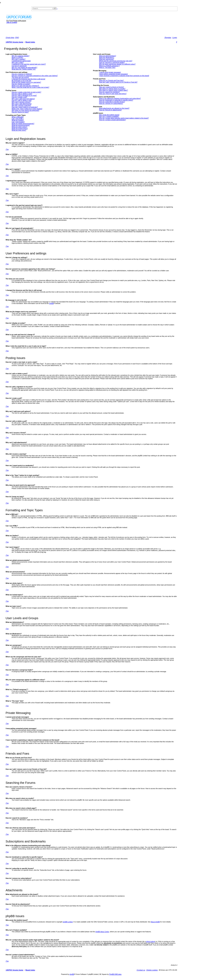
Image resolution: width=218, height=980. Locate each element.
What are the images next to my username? (26, 82)
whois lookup (150, 942)
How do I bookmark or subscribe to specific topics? (116, 100)
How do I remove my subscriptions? (111, 103)
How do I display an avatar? (21, 84)
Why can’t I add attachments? (22, 104)
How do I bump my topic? (20, 112)
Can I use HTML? (18, 119)
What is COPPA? (17, 58)
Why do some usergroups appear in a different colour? (117, 64)
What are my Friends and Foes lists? (111, 80)
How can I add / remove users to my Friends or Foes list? (118, 82)
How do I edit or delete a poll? (22, 100)
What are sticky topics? (19, 127)
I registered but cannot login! (21, 61)
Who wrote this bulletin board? (109, 115)
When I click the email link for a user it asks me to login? (30, 87)
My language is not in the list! (21, 81)
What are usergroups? (107, 59)
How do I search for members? (109, 92)
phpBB (51, 303)
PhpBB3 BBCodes (115, 974)
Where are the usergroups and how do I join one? (116, 61)
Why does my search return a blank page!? (113, 90)
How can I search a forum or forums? (111, 87)
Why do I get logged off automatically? (24, 67)
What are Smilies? (18, 120)
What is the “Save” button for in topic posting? (27, 109)
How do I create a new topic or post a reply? (26, 92)
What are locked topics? (20, 129)
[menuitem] (17, 37)
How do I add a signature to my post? (24, 95)
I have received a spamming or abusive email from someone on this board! (124, 76)
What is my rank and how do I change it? (25, 86)
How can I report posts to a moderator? (25, 107)
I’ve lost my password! (19, 66)
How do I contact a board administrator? (112, 120)
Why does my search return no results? (112, 89)
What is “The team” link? (107, 67)
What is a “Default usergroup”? (109, 66)
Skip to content (12, 22)
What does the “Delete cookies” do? (24, 69)
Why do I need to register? (21, 56)
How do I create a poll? (19, 97)
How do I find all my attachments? (110, 110)
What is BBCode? (18, 117)
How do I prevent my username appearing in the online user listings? (35, 76)
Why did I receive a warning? (21, 105)
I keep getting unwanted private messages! (113, 74)
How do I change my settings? (22, 74)
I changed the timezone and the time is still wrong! (28, 79)
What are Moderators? (107, 58)
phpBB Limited (68, 922)
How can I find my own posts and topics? (113, 94)
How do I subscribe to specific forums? (112, 102)
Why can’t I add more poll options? (23, 99)
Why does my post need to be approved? (25, 110)
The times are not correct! (20, 77)
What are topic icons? (19, 130)
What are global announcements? (23, 124)
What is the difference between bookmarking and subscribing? (120, 98)
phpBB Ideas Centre (102, 932)
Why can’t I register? (19, 59)
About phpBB (155, 922)
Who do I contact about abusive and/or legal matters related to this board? (124, 118)
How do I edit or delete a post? (22, 94)
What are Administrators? (107, 56)
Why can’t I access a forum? (21, 102)
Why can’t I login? (18, 63)
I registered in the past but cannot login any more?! (29, 64)
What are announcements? (21, 125)
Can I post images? (18, 122)
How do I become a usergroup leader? (112, 63)
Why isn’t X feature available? (109, 116)
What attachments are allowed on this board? (114, 108)
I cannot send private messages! (110, 72)
